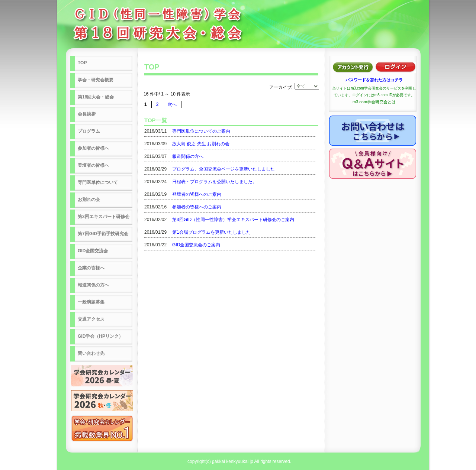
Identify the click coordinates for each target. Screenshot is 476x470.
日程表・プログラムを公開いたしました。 (215, 182)
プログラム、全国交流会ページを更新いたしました (223, 169)
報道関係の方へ (188, 156)
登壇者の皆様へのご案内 (197, 194)
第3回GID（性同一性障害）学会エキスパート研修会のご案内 (233, 220)
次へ (172, 104)
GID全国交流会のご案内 (196, 245)
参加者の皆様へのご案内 (197, 207)
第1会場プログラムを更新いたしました (211, 232)
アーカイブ (280, 87)
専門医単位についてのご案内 (201, 131)
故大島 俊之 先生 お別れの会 (201, 144)
